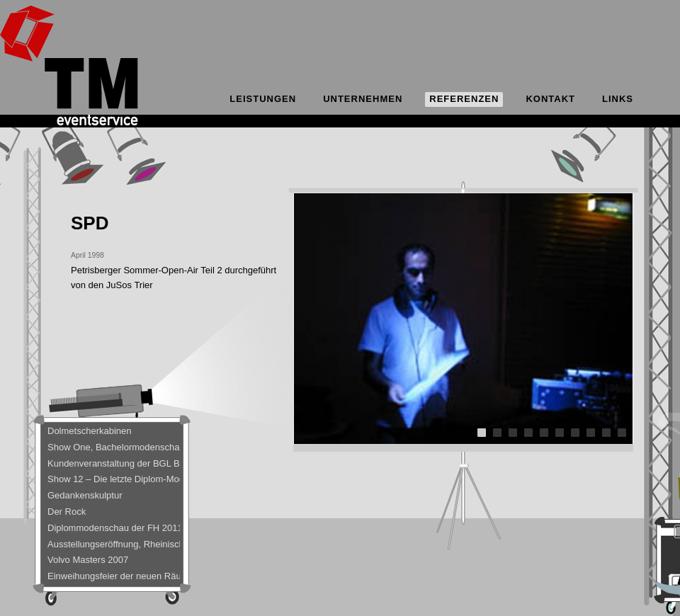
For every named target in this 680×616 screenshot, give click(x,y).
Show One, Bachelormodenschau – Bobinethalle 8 (114, 447)
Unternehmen (363, 99)
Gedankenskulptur (85, 495)
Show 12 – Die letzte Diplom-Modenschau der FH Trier (114, 479)
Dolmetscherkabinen (90, 431)
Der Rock (67, 512)
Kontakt (550, 99)
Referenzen (464, 99)
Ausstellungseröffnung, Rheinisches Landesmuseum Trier (114, 544)
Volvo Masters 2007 (88, 560)
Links (618, 99)
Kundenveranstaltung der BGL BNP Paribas (114, 463)
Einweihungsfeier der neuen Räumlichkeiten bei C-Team (114, 576)
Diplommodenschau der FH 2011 (114, 528)
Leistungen (263, 99)
